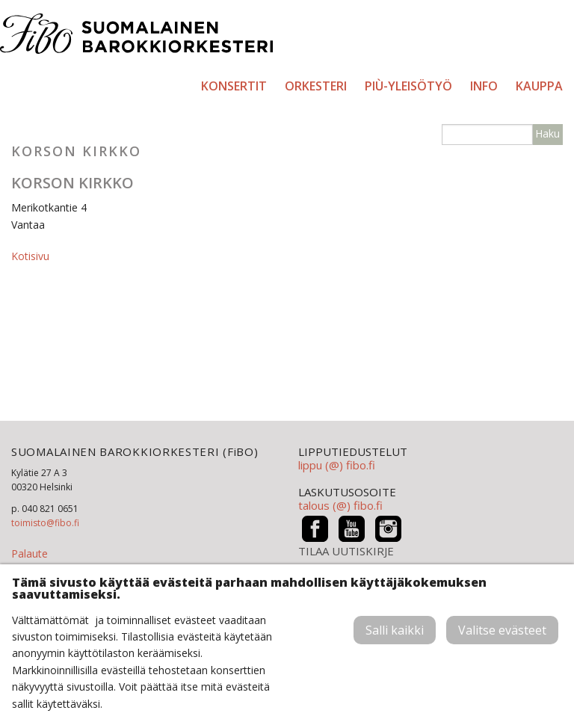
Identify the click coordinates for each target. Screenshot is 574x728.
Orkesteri (316, 86)
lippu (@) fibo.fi (337, 465)
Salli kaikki (395, 630)
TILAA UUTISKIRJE (346, 551)
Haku (547, 133)
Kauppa (539, 86)
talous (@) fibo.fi (340, 505)
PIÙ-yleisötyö (408, 86)
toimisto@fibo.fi (45, 523)
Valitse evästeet (502, 630)
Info (484, 86)
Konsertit (234, 86)
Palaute (30, 553)
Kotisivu (30, 256)
